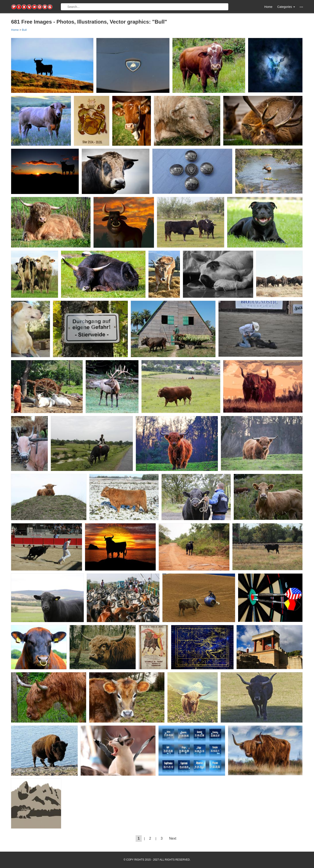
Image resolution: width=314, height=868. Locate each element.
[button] (301, 7)
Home (268, 7)
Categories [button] (286, 7)
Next (173, 838)
